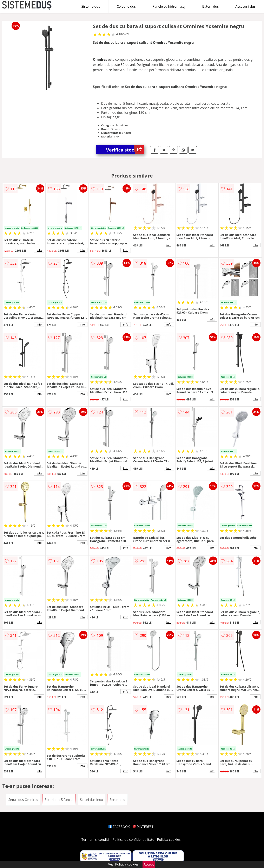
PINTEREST (143, 827)
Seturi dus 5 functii (59, 800)
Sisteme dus (91, 6)
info (39, 250)
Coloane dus (126, 6)
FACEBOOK (119, 827)
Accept (149, 864)
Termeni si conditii (96, 840)
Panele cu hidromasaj (169, 6)
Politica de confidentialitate (133, 840)
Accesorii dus (245, 6)
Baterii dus (210, 6)
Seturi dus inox (91, 800)
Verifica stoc (125, 150)
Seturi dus (117, 800)
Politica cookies (169, 840)
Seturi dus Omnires (23, 800)
